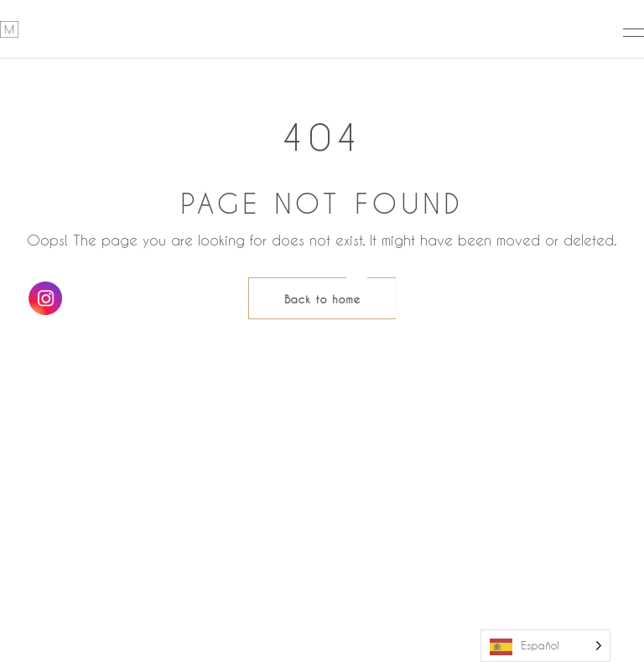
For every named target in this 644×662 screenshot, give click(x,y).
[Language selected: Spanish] (545, 646)
